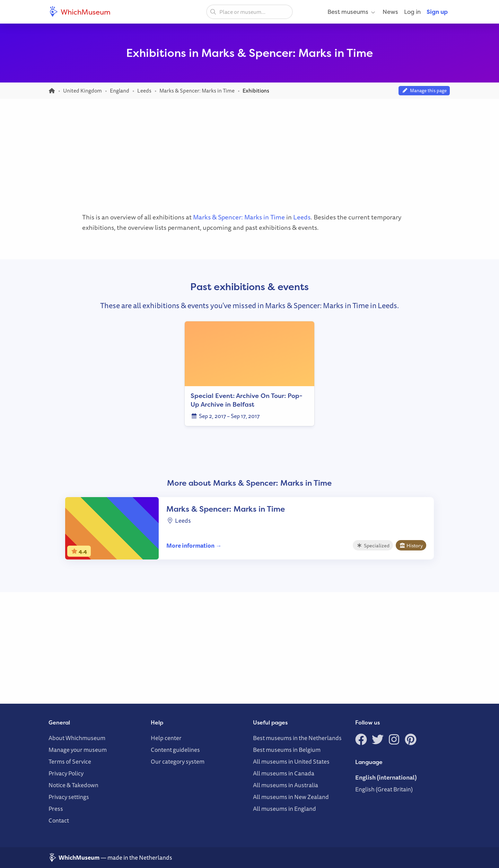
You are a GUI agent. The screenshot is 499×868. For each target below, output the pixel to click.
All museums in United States (291, 761)
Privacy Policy (66, 773)
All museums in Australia (286, 785)
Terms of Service (70, 761)
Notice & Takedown (73, 785)
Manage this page (424, 90)
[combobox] (249, 12)
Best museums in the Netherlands (297, 738)
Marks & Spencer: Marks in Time (239, 217)
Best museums (352, 12)
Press (56, 809)
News (390, 12)
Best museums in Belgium (287, 750)
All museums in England (284, 809)
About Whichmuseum (77, 738)
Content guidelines (175, 750)
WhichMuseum (80, 12)
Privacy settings (69, 797)
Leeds (302, 217)
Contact (59, 820)
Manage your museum (78, 750)
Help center (166, 738)
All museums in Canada (284, 773)
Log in (412, 12)
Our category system (178, 761)
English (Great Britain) (384, 789)
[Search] (213, 11)
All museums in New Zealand (291, 797)
